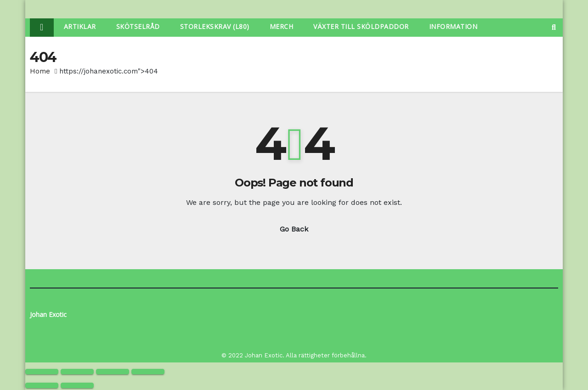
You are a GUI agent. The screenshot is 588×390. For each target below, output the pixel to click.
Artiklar (80, 26)
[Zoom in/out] (42, 372)
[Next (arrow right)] (77, 385)
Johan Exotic (48, 314)
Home (40, 71)
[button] (554, 27)
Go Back (294, 229)
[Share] (113, 372)
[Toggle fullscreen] (77, 372)
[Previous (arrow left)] (42, 385)
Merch (282, 26)
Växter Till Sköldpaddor (361, 26)
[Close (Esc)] (148, 372)
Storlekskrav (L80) (215, 26)
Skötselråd (138, 26)
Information (453, 26)
